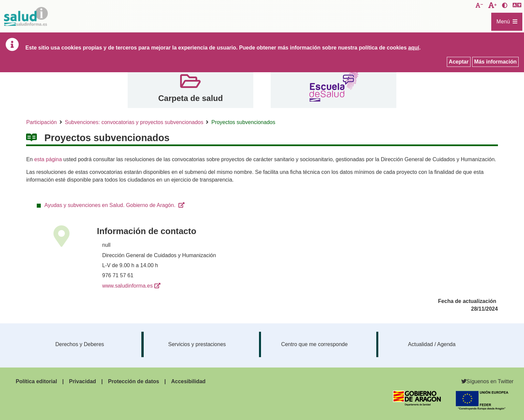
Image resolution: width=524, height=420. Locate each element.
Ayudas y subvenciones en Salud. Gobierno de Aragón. (111, 205)
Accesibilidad (188, 381)
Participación (41, 122)
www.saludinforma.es (127, 286)
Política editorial (36, 381)
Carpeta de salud (190, 98)
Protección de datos (134, 381)
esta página (48, 159)
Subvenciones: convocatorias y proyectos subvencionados (134, 122)
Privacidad (82, 381)
